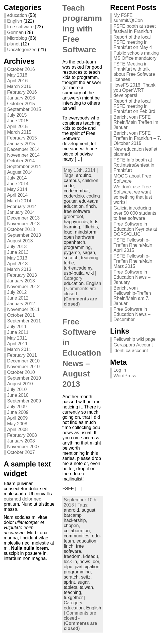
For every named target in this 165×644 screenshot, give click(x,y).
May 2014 (17, 189)
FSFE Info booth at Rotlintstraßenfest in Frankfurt (134, 165)
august (88, 510)
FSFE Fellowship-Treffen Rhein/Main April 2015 (133, 245)
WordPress (125, 376)
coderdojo (74, 196)
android (71, 510)
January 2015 (21, 144)
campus (72, 181)
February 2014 (22, 207)
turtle (69, 263)
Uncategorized (22, 50)
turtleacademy (78, 268)
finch (91, 206)
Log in (120, 370)
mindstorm (86, 232)
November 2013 (23, 224)
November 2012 (23, 287)
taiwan (86, 587)
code (69, 186)
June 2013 (18, 252)
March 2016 (19, 86)
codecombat (76, 191)
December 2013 (23, 218)
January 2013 (21, 281)
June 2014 (18, 184)
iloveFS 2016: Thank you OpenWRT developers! (134, 90)
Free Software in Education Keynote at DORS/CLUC (135, 229)
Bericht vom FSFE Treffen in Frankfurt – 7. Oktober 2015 (137, 138)
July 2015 (17, 115)
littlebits (90, 227)
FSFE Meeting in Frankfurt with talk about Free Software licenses (134, 72)
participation (87, 567)
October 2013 (21, 229)
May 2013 (17, 258)
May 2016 (17, 75)
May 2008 (17, 424)
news (85, 562)
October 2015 (21, 104)
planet (13, 44)
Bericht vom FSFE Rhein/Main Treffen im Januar (136, 122)
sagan (89, 253)
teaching (90, 258)
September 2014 (24, 167)
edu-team (89, 201)
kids (94, 222)
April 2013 (17, 264)
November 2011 (23, 309)
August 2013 (20, 241)
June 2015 (18, 121)
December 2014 (23, 149)
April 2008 (17, 429)
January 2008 (21, 441)
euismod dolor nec (22, 499)
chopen (71, 526)
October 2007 (21, 452)
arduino (84, 175)
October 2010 (21, 372)
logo (68, 232)
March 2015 (19, 132)
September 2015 (24, 109)
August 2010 (20, 384)
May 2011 (17, 338)
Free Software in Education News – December (132, 314)
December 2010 (23, 361)
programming (77, 247)
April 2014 (17, 195)
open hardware (79, 237)
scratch (71, 258)
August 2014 (20, 172)
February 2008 (22, 435)
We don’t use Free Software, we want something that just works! (133, 195)
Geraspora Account (133, 345)
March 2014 (19, 201)
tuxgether (73, 598)
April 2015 (17, 126)
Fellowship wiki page (135, 339)
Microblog (17, 38)
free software (20, 27)
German (15, 32)
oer (96, 562)
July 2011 (17, 327)
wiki (90, 273)
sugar (83, 582)
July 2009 (17, 407)
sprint (69, 582)
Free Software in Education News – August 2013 (82, 353)
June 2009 (18, 412)
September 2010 (24, 378)
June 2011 (18, 332)
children (90, 181)
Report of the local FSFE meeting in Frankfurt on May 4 (133, 42)
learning (72, 227)
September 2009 (24, 401)
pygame (72, 253)
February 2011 (22, 355)
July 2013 (17, 247)
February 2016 (22, 92)
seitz (86, 577)
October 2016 (21, 69)
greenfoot (73, 217)
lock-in (70, 562)
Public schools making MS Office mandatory (136, 56)
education (17, 15)
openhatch (74, 242)
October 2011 (21, 315)
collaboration (77, 531)
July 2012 (17, 292)
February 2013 (22, 275)
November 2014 (23, 155)
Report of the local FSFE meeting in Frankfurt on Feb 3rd (134, 106)
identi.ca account (131, 351)
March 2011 (19, 349)
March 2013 (19, 269)
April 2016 (17, 81)
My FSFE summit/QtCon (128, 18)
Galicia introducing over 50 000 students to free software (135, 213)
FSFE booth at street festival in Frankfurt (135, 29)
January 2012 (21, 304)
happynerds (76, 222)
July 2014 (17, 178)
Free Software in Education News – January (132, 277)
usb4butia (74, 273)
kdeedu (91, 556)
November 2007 (23, 447)
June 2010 (18, 395)
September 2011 (24, 321)
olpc (68, 567)
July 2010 (17, 389)
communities (77, 536)
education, (75, 283)
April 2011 (17, 344)
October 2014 (21, 161)
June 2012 (18, 298)
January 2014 (21, 212)
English (15, 21)
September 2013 (24, 235)
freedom (72, 556)
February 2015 (22, 138)
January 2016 (21, 98)
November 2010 (23, 367)
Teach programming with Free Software (82, 29)
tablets (70, 587)
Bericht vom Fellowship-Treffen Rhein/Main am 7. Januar (132, 296)
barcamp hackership (75, 518)
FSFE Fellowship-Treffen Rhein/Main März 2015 (133, 261)
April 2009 (17, 418)
